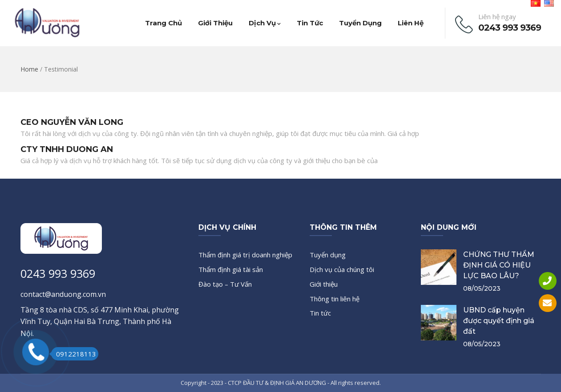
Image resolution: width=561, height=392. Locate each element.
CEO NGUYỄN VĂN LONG (72, 122)
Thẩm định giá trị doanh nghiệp (245, 255)
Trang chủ (163, 23)
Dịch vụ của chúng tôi (342, 269)
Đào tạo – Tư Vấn (225, 284)
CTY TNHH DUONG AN (67, 149)
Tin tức (310, 23)
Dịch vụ (265, 23)
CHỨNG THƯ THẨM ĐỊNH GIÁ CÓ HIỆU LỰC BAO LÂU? (499, 265)
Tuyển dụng (360, 23)
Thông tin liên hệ (335, 299)
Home (29, 69)
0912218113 (74, 354)
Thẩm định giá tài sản (231, 269)
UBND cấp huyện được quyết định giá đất (499, 321)
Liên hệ (411, 23)
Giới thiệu (215, 23)
